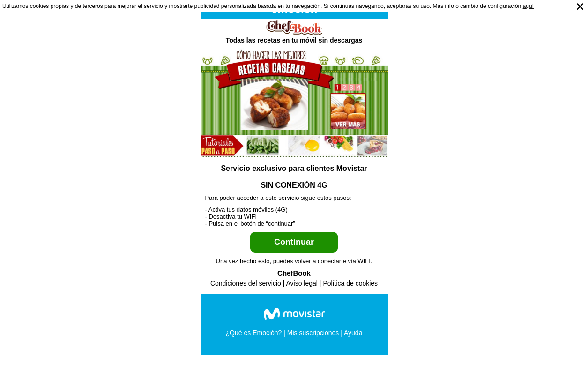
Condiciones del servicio (246, 283)
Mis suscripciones (313, 333)
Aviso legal (302, 283)
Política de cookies (350, 283)
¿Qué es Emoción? (254, 333)
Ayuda (353, 333)
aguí (528, 6)
